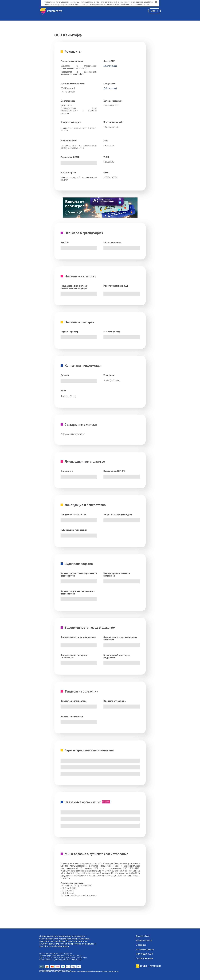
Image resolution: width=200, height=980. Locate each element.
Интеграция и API (144, 954)
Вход (153, 11)
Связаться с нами (144, 958)
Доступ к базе (143, 936)
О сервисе (141, 945)
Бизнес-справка (144, 941)
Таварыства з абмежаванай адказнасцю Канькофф (79, 73)
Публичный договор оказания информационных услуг (55, 970)
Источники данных (145, 950)
